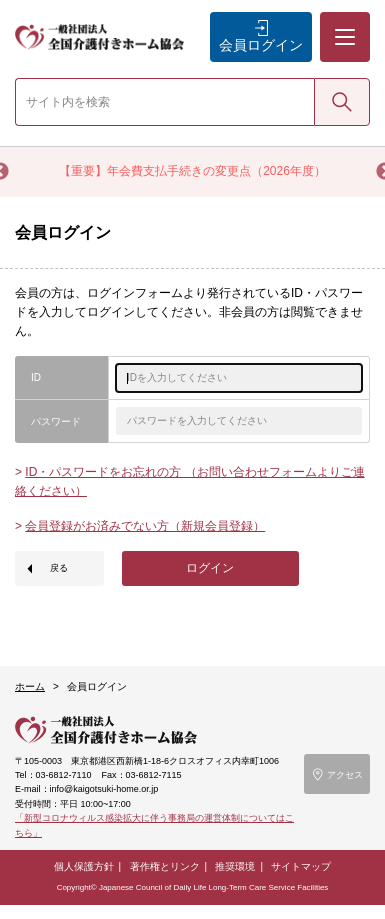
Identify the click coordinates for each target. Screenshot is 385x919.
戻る (59, 568)
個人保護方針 (84, 866)
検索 (342, 101)
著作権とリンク (165, 866)
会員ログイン (261, 45)
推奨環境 (235, 866)
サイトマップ (301, 866)
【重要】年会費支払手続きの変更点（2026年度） (192, 171)
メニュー (344, 21)
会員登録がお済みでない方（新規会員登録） (145, 526)
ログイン (210, 568)
